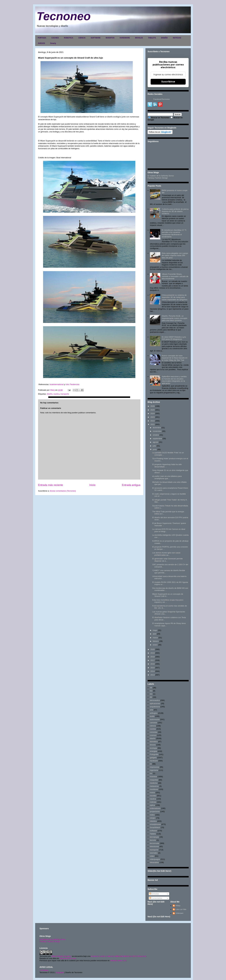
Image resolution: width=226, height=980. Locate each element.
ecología (153, 748)
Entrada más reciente (51, 485)
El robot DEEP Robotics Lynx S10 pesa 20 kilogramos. (174, 338)
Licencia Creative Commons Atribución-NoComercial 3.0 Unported (118, 956)
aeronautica (155, 700)
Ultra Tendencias (73, 384)
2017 (153, 660)
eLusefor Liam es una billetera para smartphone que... (167, 477)
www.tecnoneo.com (68, 958)
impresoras (155, 767)
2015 (153, 668)
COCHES (55, 38)
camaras (154, 723)
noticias (153, 802)
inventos (153, 777)
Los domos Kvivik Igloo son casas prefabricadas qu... (166, 554)
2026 (153, 406)
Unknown (179, 913)
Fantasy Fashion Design (158, 178)
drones (153, 745)
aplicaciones (155, 703)
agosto (156, 442)
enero (155, 645)
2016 (153, 664)
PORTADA (42, 38)
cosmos (153, 735)
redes (152, 815)
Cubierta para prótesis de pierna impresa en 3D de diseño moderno (175, 211)
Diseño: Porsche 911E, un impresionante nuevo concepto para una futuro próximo (174, 318)
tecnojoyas (154, 837)
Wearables (154, 862)
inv (151, 773)
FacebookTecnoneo (162, 99)
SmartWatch (155, 827)
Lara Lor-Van (181, 909)
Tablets (153, 834)
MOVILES (139, 38)
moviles (153, 796)
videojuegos (155, 859)
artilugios (154, 713)
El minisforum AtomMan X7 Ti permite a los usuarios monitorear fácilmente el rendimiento (174, 233)
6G (151, 694)
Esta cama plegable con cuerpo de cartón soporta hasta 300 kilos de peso (175, 255)
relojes (153, 818)
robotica (153, 821)
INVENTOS (110, 38)
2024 (153, 413)
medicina (154, 783)
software (153, 831)
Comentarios (156, 898)
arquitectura (155, 707)
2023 (153, 417)
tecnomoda (155, 843)
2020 (153, 649)
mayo (155, 630)
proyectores (155, 811)
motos (152, 793)
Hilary (178, 906)
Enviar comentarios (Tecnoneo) (63, 491)
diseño (50, 394)
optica (152, 805)
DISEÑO (164, 38)
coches (153, 729)
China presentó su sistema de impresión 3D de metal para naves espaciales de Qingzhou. (175, 297)
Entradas (154, 894)
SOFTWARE (96, 38)
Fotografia (154, 754)
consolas (154, 732)
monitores (154, 789)
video (152, 856)
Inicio (92, 485)
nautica (56, 394)
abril (155, 634)
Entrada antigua (131, 485)
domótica (154, 742)
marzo (155, 638)
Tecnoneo (64, 16)
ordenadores (155, 808)
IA (151, 764)
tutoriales (154, 853)
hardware (154, 761)
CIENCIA (82, 38)
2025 (153, 410)
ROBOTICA (69, 38)
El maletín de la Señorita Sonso (161, 176)
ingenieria (154, 770)
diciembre (157, 428)
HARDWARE (125, 38)
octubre (156, 435)
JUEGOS (41, 43)
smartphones (155, 824)
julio (154, 446)
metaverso (154, 786)
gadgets (153, 758)
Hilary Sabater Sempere (61, 956)
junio (155, 449)
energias (154, 751)
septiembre (157, 439)
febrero (156, 641)
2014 (153, 671)
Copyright (60, 972)
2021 (153, 424)
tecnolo (153, 840)
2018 (153, 657)
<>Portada (44, 970)
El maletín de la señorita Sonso (52, 939)
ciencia (153, 726)
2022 (153, 421)
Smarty (53, 43)
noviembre (157, 431)
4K (151, 688)
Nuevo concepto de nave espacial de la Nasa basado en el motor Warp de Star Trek (175, 358)
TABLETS (152, 38)
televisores (154, 846)
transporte (65, 394)
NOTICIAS (177, 38)
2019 (153, 653)
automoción (155, 719)
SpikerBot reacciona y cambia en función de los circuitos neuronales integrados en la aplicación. (174, 380)
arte (151, 710)
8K (151, 697)
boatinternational (57, 384)
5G (151, 691)
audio (152, 716)
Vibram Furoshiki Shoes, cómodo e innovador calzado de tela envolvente (175, 276)
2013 (153, 675)
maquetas (154, 780)
